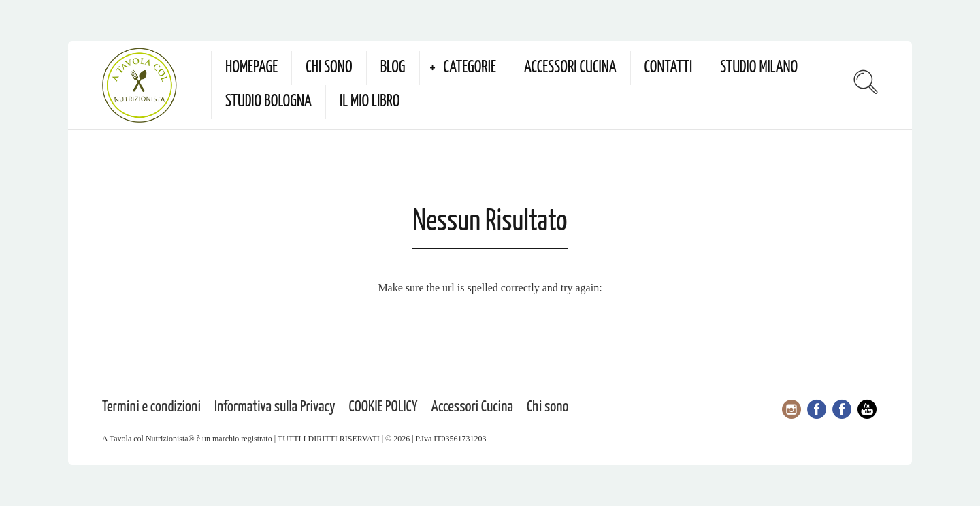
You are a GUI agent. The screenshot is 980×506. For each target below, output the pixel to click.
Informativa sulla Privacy (275, 407)
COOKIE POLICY (383, 407)
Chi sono (329, 68)
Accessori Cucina (570, 68)
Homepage (251, 68)
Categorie (470, 68)
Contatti (669, 68)
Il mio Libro (370, 102)
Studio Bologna (268, 102)
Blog (393, 68)
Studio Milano (759, 68)
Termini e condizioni (151, 407)
